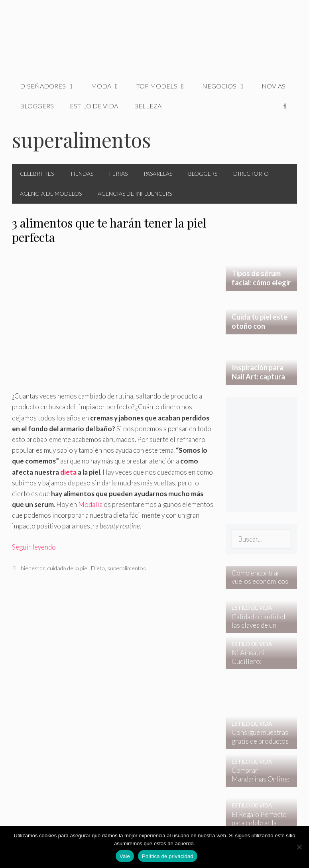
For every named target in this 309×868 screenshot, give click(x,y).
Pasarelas (158, 174)
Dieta (98, 568)
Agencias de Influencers (135, 193)
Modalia (90, 504)
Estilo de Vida (94, 106)
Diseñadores (51, 86)
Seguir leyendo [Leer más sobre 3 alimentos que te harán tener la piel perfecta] (34, 547)
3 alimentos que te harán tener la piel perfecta (109, 230)
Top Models (165, 86)
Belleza (148, 106)
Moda (110, 86)
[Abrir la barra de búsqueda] (285, 106)
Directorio (251, 174)
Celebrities (37, 174)
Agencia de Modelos (51, 193)
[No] (299, 847)
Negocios (228, 86)
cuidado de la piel (68, 568)
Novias (274, 86)
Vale (125, 856)
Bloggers (37, 106)
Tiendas (82, 174)
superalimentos (127, 568)
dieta (68, 472)
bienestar (33, 568)
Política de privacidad (168, 856)
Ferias (118, 174)
